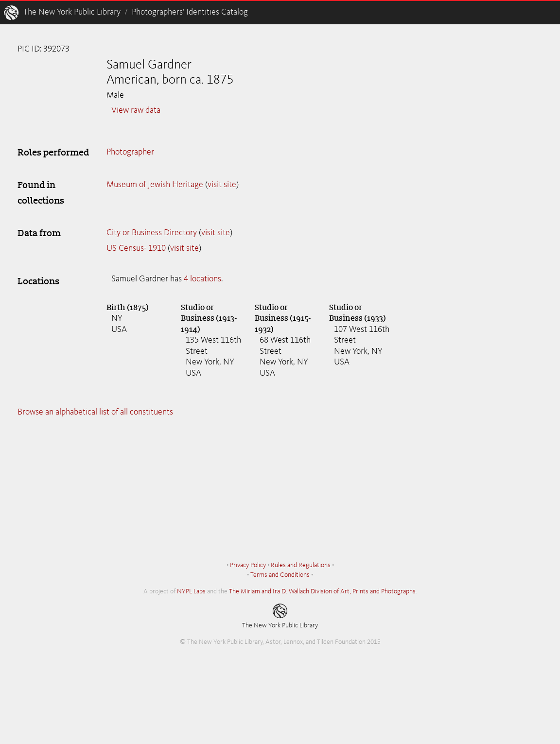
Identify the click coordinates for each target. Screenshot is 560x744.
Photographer (130, 152)
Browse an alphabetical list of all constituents (95, 412)
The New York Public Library (72, 12)
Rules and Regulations (301, 565)
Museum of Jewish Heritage (155, 185)
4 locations (202, 279)
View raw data (136, 110)
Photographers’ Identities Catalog (190, 12)
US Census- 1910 (136, 248)
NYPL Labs (191, 591)
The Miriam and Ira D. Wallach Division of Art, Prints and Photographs (322, 591)
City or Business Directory (152, 233)
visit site (222, 185)
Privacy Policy (248, 565)
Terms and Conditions (280, 575)
